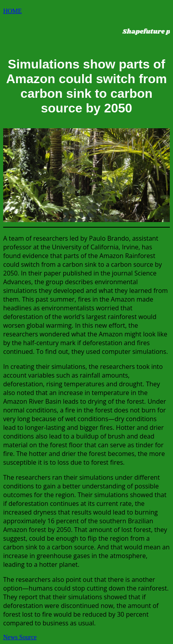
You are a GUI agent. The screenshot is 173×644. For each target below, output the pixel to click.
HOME (12, 11)
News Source (20, 637)
